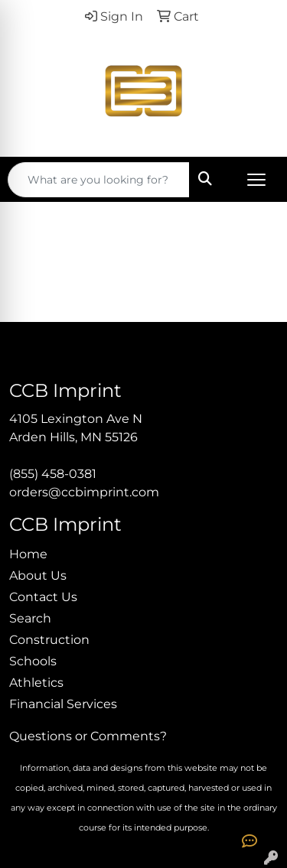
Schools (33, 661)
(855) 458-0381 (53, 474)
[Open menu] (256, 180)
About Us (38, 575)
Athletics (36, 683)
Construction (49, 640)
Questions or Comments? (88, 736)
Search (30, 618)
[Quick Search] (99, 180)
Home (28, 554)
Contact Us (43, 597)
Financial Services (63, 704)
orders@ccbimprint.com (84, 492)
